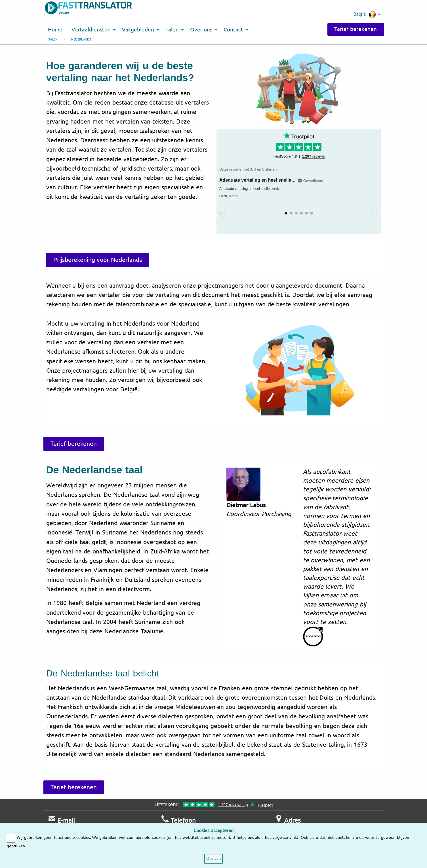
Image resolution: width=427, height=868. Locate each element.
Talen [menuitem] (172, 30)
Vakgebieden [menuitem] (138, 30)
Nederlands (81, 40)
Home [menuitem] (55, 30)
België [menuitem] (365, 14)
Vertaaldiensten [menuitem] (91, 30)
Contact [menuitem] (233, 30)
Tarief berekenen (356, 29)
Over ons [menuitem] (201, 30)
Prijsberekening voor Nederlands (98, 260)
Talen (53, 40)
